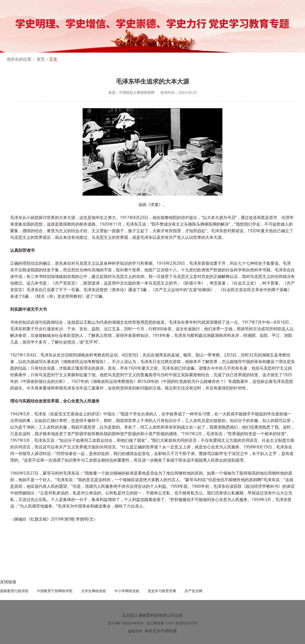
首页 (41, 59)
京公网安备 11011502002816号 (172, 623)
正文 (53, 59)
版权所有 (135, 631)
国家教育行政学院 (14, 591)
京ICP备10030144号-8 (126, 623)
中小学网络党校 (127, 591)
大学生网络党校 (94, 591)
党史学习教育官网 (162, 591)
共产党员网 (193, 591)
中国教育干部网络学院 (55, 591)
